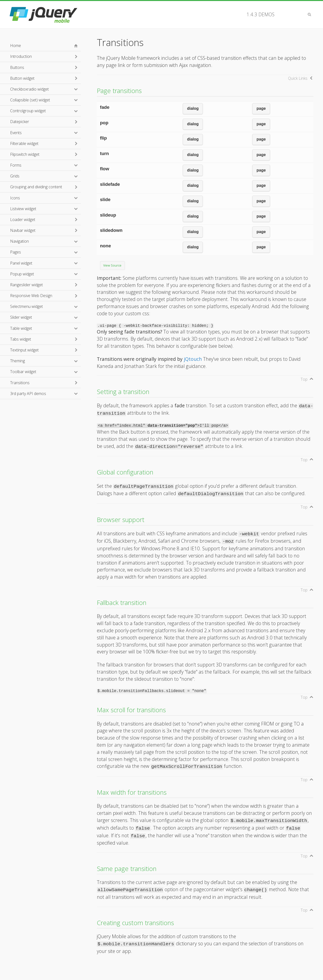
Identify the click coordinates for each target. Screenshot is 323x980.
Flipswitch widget (25, 154)
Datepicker (20, 122)
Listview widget (44, 209)
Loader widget (23, 220)
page (261, 108)
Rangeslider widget (26, 285)
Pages (37, 252)
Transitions (20, 383)
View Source (112, 265)
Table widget (42, 328)
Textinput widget (24, 350)
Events (37, 133)
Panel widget (42, 263)
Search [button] (309, 15)
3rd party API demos (45, 394)
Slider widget (42, 317)
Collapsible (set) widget (45, 100)
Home (16, 46)
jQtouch (193, 359)
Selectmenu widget (45, 306)
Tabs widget (21, 339)
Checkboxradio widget (45, 89)
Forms (37, 165)
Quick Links (298, 78)
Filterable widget (24, 143)
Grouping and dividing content (36, 187)
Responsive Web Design (31, 296)
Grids (36, 176)
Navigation (41, 241)
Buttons (17, 67)
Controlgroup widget (45, 111)
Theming (39, 361)
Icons (36, 198)
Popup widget (43, 274)
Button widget (22, 78)
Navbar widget (23, 230)
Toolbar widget (44, 372)
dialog (193, 108)
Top (304, 379)
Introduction (21, 56)
